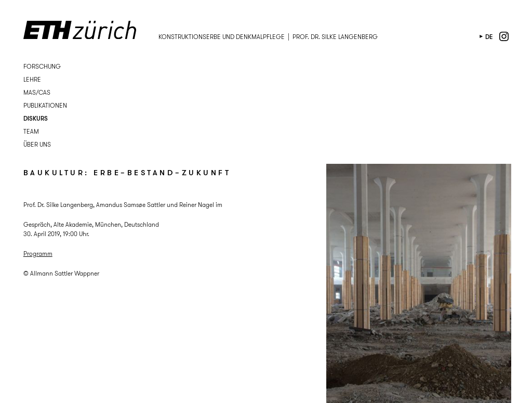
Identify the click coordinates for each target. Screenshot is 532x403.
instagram (504, 36)
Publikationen (45, 105)
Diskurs (36, 118)
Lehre (32, 79)
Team (31, 131)
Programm (38, 253)
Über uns (37, 144)
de (489, 37)
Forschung (42, 66)
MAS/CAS (37, 92)
